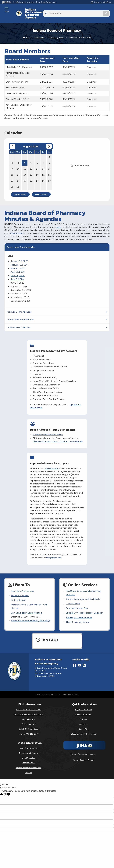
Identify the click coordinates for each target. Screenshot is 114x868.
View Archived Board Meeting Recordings (26, 618)
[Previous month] (13, 141)
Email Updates (29, 756)
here (59, 222)
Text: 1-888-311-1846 (28, 732)
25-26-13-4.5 (58, 435)
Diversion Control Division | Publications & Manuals (82, 361)
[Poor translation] (7, 792)
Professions (39, 32)
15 (49, 164)
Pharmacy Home (57, 32)
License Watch (73, 599)
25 (25, 176)
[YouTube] (79, 663)
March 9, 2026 (18, 263)
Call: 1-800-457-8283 (29, 727)
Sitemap (83, 722)
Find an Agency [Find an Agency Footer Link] (28, 722)
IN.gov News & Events (29, 751)
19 (31, 170)
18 (25, 170)
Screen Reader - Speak (83, 758)
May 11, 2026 (18, 270)
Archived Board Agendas (19, 307)
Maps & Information (29, 746)
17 (18, 170)
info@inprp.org (44, 552)
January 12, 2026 (19, 256)
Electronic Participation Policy (80, 353)
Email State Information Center (28, 712)
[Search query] (96, 11)
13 (37, 164)
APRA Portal (16, 228)
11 (25, 164)
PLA (28, 32)
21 (43, 170)
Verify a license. (19, 595)
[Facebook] (75, 663)
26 (31, 176)
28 (43, 176)
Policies (83, 717)
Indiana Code (29, 761)
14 (43, 164)
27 (37, 176)
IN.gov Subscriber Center (78, 618)
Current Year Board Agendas (21, 242)
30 (12, 182)
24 (18, 176)
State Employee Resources (83, 732)
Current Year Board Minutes (20, 314)
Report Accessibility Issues (83, 752)
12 (31, 164)
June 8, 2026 (17, 274)
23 (12, 176)
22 (49, 170)
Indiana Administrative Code (29, 766)
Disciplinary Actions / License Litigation (85, 608)
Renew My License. (20, 590)
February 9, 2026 (19, 259)
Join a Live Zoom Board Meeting (27, 608)
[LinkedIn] (84, 663)
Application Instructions (24, 408)
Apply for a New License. (23, 585)
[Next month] (49, 141)
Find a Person (28, 717)
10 (18, 164)
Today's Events (20, 189)
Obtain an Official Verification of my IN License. (30, 602)
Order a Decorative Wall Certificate (83, 594)
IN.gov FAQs (83, 727)
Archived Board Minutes (19, 322)
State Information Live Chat (28, 707)
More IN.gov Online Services (80, 613)
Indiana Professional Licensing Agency (44, 11)
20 (37, 170)
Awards (29, 771)
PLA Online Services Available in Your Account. (84, 587)
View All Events (41, 189)
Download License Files (77, 604)
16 (12, 170)
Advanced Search (83, 712)
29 (49, 176)
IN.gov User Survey (83, 707)
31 (18, 182)
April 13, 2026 (18, 267)
